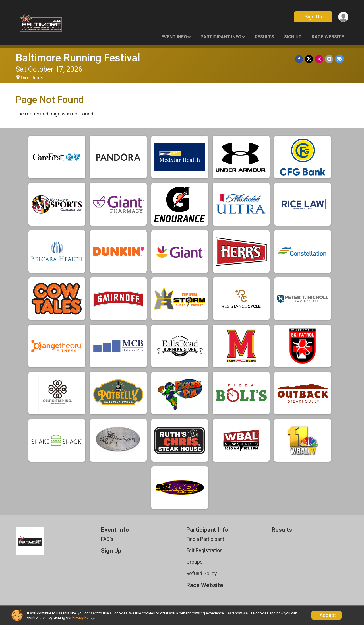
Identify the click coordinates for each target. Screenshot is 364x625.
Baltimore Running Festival (78, 58)
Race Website (328, 37)
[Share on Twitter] (309, 59)
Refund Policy (201, 574)
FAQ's (107, 539)
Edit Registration (204, 550)
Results (264, 37)
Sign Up (313, 17)
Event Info (174, 37)
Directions (32, 78)
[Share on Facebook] (299, 59)
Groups (195, 562)
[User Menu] (343, 17)
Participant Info (221, 37)
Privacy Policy (83, 617)
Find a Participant (205, 539)
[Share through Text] (339, 59)
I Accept (326, 615)
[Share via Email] (329, 59)
